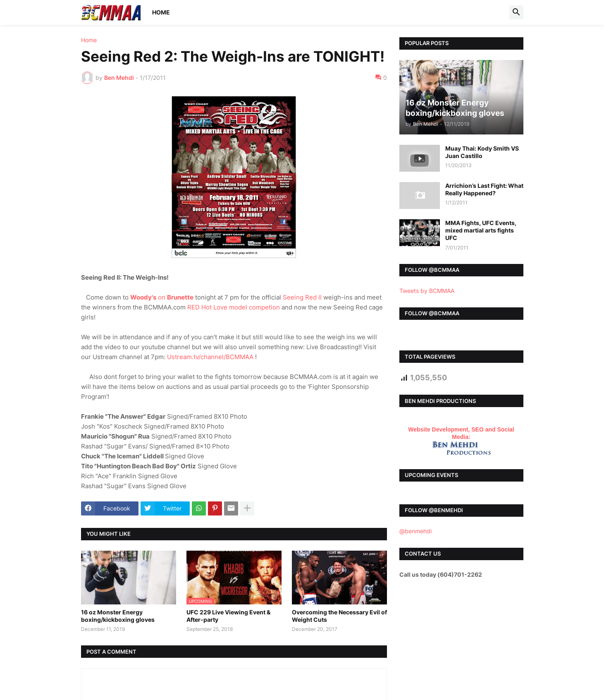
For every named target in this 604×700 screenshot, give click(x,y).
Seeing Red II (302, 297)
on (162, 297)
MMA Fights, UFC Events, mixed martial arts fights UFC (481, 230)
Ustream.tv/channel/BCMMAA (210, 357)
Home (161, 12)
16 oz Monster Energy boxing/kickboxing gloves (118, 616)
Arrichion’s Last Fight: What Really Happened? (484, 189)
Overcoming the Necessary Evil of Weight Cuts (339, 616)
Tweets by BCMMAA (427, 291)
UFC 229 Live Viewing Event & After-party (228, 616)
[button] (516, 12)
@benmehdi (415, 531)
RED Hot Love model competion (234, 307)
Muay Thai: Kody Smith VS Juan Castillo (482, 152)
